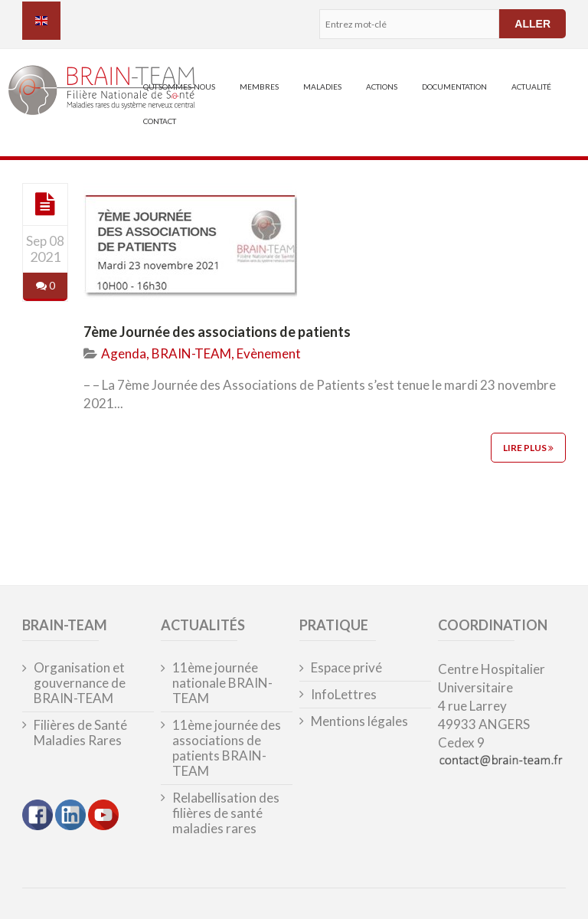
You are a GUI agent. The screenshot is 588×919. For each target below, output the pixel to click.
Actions (382, 87)
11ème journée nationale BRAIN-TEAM (222, 683)
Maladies (322, 87)
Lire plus (528, 448)
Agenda (124, 353)
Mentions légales (359, 721)
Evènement (269, 353)
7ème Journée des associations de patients (217, 332)
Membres (259, 87)
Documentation (454, 87)
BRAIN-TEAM (191, 353)
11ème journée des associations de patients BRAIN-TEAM (227, 748)
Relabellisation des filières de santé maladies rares (226, 813)
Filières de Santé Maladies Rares (80, 733)
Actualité (531, 87)
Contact (160, 121)
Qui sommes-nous (179, 87)
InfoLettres (344, 695)
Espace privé (346, 668)
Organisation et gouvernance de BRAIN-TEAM (80, 683)
